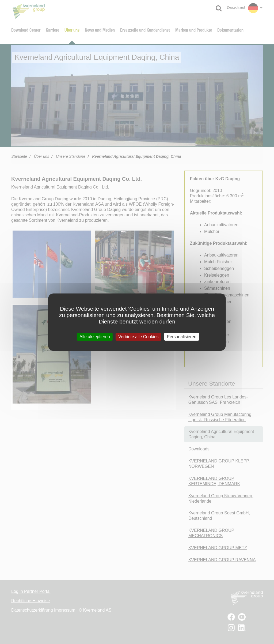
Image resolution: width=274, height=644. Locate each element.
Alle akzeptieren (95, 336)
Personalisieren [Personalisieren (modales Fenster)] (182, 336)
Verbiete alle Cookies (138, 336)
